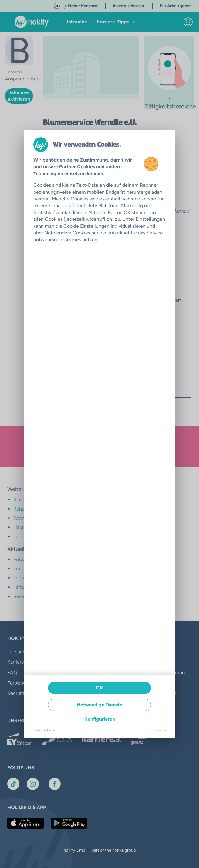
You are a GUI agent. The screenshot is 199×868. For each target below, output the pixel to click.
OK (99, 688)
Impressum (157, 730)
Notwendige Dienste (99, 705)
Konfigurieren (100, 719)
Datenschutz (44, 730)
